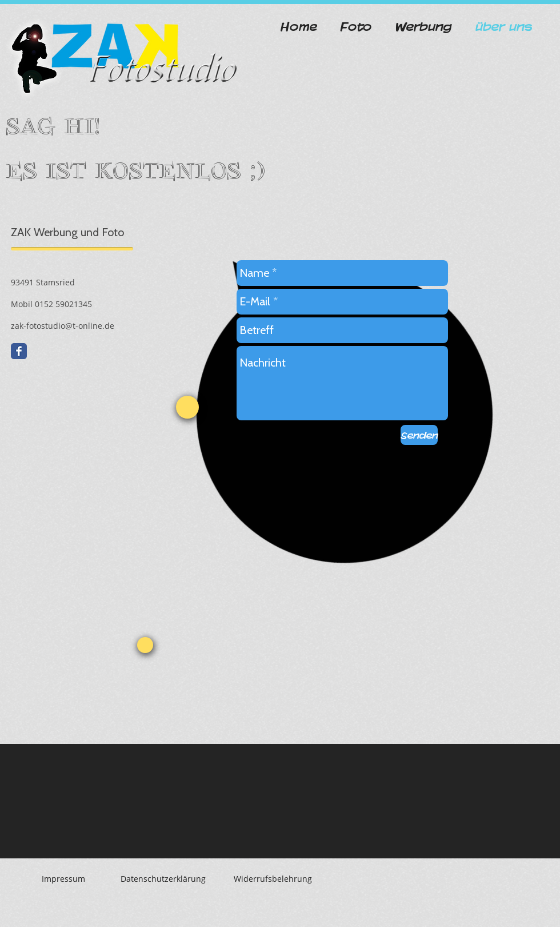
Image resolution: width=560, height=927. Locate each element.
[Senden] (419, 435)
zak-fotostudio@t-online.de (63, 326)
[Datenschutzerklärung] (163, 879)
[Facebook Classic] (19, 351)
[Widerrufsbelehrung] (273, 879)
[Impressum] (63, 879)
